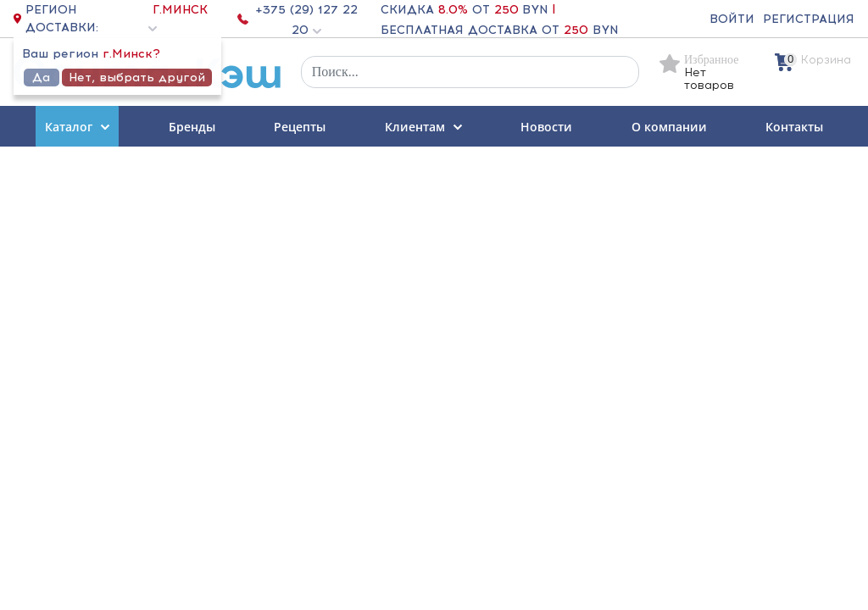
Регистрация (809, 19)
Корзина (826, 60)
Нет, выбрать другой (137, 78)
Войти (732, 19)
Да (41, 78)
